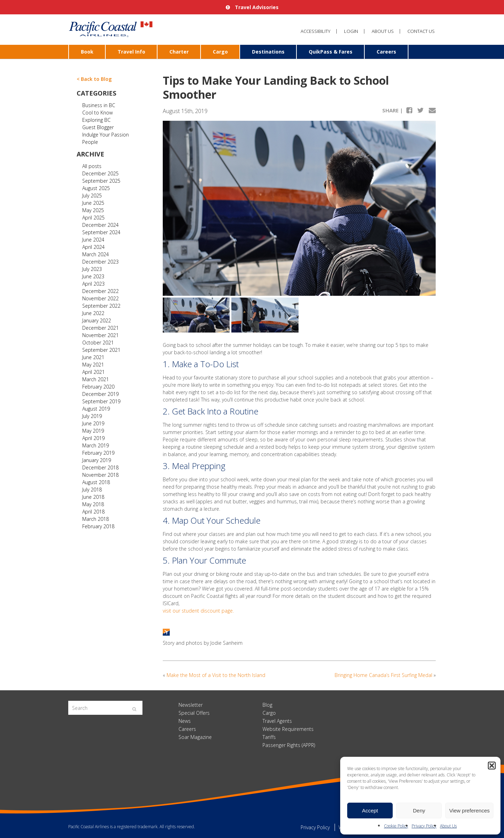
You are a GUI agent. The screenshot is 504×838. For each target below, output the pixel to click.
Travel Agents (277, 721)
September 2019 (101, 401)
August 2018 (96, 482)
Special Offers (194, 713)
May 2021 (93, 365)
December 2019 (100, 394)
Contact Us (421, 31)
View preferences (469, 811)
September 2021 (101, 350)
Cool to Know (97, 113)
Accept (370, 811)
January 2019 (97, 460)
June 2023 (93, 276)
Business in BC (99, 105)
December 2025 (100, 173)
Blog (267, 705)
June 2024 (93, 240)
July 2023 (92, 269)
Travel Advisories (252, 7)
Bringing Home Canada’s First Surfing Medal (383, 675)
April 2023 (93, 284)
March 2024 (96, 254)
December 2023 (100, 262)
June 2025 (93, 203)
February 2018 (98, 526)
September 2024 (101, 232)
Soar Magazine (195, 737)
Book (87, 52)
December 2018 (100, 467)
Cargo (220, 52)
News (185, 721)
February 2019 (98, 453)
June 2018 (93, 497)
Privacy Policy (424, 826)
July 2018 (92, 490)
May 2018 (93, 504)
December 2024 (100, 225)
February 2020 (98, 387)
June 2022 (93, 313)
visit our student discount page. (198, 611)
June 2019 (93, 423)
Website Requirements (288, 729)
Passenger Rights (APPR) (289, 745)
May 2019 (93, 431)
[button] (492, 766)
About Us (448, 826)
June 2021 (93, 357)
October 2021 (98, 343)
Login (351, 31)
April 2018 (93, 512)
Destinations (268, 52)
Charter (179, 52)
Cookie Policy (396, 826)
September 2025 (101, 181)
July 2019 (92, 416)
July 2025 (92, 195)
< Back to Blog (94, 79)
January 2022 (97, 320)
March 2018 (96, 519)
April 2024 (93, 247)
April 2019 (93, 438)
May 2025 (93, 210)
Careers (386, 52)
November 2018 (100, 475)
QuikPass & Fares (331, 52)
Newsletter (191, 705)
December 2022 (100, 291)
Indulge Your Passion (106, 135)
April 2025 (93, 218)
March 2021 (96, 379)
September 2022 (101, 306)
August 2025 (96, 188)
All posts (92, 166)
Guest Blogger (98, 127)
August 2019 (96, 409)
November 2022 (100, 298)
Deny (419, 811)
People (90, 142)
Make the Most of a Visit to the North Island (216, 675)
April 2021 (93, 372)
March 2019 (96, 445)
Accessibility (316, 31)
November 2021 (100, 335)
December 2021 (100, 328)
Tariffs (269, 737)
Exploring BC (96, 120)
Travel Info (131, 52)
